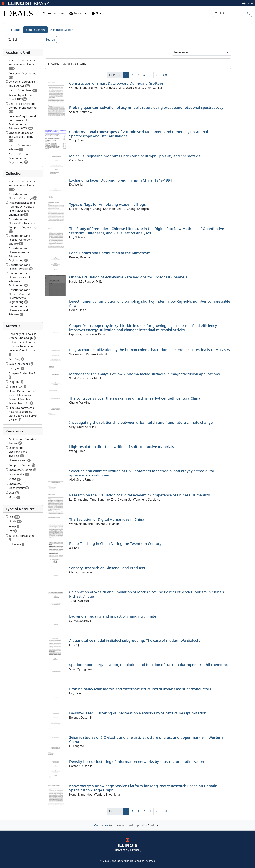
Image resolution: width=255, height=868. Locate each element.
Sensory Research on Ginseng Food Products (107, 568)
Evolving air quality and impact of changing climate (113, 616)
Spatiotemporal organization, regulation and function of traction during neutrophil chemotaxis (150, 665)
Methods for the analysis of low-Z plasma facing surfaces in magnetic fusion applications (145, 374)
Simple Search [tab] (35, 30)
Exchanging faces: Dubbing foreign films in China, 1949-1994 (121, 180)
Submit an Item (52, 13)
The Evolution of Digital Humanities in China (107, 519)
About (98, 13)
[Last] (164, 75)
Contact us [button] (101, 825)
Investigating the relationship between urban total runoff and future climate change (141, 422)
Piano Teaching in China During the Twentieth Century (115, 544)
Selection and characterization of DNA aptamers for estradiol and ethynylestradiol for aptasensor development (142, 473)
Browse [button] (77, 13)
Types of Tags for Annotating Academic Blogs (108, 204)
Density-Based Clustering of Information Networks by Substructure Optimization (138, 713)
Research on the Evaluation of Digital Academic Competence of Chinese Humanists (140, 495)
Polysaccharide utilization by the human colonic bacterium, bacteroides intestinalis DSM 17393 (150, 350)
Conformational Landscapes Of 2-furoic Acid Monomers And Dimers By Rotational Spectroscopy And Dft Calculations (139, 134)
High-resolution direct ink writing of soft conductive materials (122, 447)
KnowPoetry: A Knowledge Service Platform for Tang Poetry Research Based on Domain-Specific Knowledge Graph (144, 788)
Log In (247, 3)
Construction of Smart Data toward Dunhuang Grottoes (116, 83)
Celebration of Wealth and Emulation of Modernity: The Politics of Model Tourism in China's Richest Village (147, 594)
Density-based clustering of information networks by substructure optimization (137, 762)
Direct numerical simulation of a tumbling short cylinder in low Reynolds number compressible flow (150, 303)
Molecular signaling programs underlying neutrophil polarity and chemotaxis (135, 156)
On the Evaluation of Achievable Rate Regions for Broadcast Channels (128, 277)
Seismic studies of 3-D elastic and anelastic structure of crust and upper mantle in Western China (146, 739)
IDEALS (18, 13)
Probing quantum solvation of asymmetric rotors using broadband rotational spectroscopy (146, 107)
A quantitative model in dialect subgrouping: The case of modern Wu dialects (135, 640)
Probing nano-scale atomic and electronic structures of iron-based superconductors (140, 689)
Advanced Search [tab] (62, 30)
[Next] (156, 75)
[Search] (229, 13)
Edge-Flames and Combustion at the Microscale (110, 253)
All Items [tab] (14, 30)
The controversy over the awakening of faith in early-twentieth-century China (135, 398)
